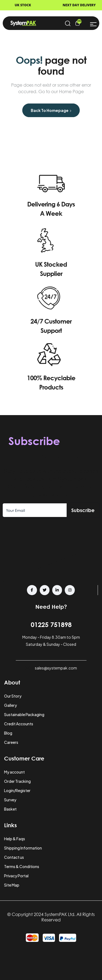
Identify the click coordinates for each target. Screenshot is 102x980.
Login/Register (17, 790)
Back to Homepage (51, 110)
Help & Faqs (15, 839)
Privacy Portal (16, 876)
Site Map (12, 885)
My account (14, 772)
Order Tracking (17, 781)
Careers (11, 742)
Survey (10, 800)
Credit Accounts (19, 724)
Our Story (13, 696)
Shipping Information (23, 848)
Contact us (14, 857)
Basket (10, 809)
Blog (8, 733)
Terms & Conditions (22, 866)
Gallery (10, 705)
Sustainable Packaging (24, 714)
